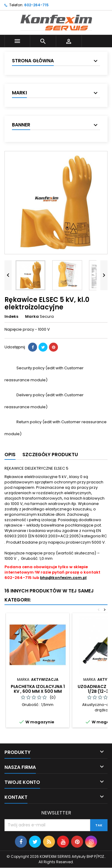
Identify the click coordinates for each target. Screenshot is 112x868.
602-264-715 (36, 5)
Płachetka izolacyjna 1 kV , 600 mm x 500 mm (38, 689)
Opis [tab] (10, 455)
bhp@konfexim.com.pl (63, 578)
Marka (32, 317)
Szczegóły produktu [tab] (50, 455)
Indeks (11, 317)
